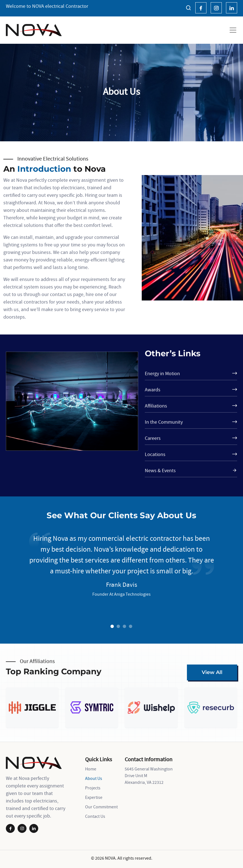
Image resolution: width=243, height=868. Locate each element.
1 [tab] (112, 627)
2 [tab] (118, 627)
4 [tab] (131, 627)
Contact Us (95, 816)
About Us (94, 778)
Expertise (94, 797)
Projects (93, 788)
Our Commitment (101, 807)
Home (91, 769)
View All (212, 672)
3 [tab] (124, 627)
